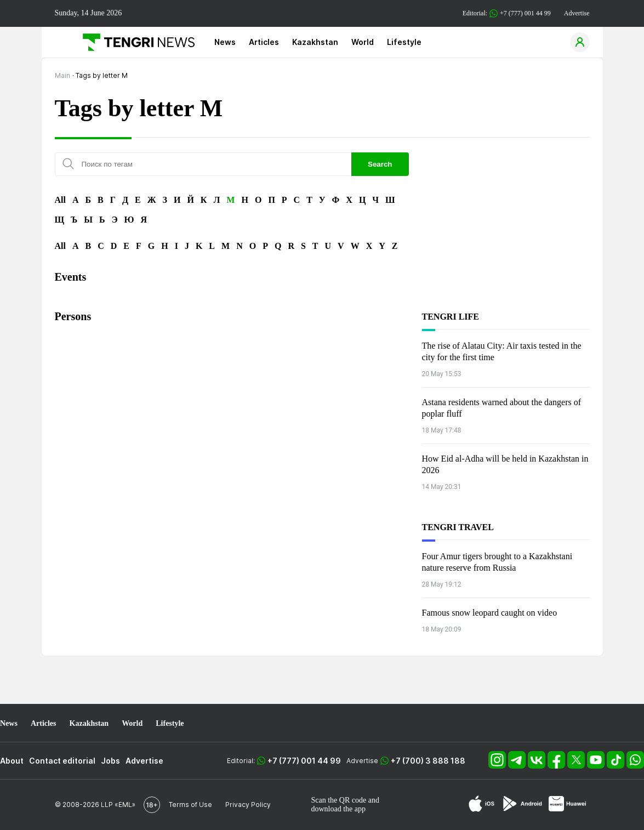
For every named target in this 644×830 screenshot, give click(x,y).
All (60, 200)
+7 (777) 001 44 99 (304, 761)
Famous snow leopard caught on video (490, 613)
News (225, 42)
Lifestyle (404, 42)
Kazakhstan (315, 42)
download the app (339, 809)
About (12, 761)
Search (380, 164)
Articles (264, 42)
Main (62, 75)
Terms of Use (190, 805)
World (363, 42)
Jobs (110, 761)
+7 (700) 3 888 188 (428, 761)
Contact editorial (62, 761)
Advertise (577, 13)
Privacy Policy (248, 805)
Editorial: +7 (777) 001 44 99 (507, 13)
